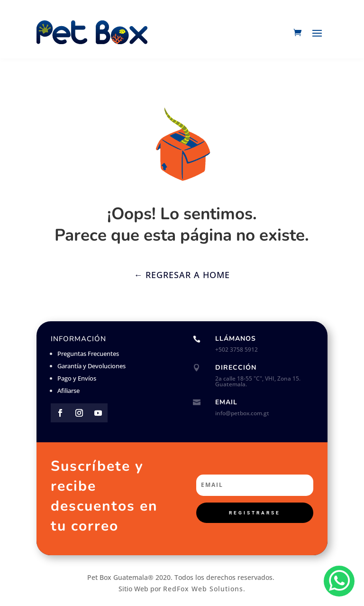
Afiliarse (68, 391)
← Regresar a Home (182, 275)
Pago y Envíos (77, 378)
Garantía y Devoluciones (91, 366)
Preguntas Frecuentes (88, 354)
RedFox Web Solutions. (204, 589)
